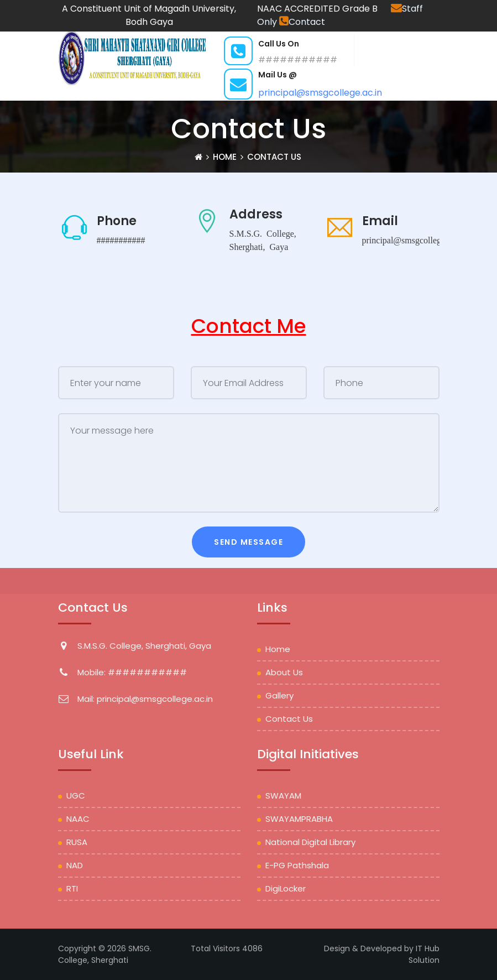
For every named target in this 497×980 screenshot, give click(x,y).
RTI (72, 888)
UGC (76, 796)
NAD (75, 865)
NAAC (78, 819)
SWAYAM (283, 796)
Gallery (279, 695)
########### (121, 239)
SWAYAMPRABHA (299, 819)
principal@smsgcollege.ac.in (320, 93)
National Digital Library (310, 842)
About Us (284, 672)
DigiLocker (286, 888)
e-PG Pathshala (297, 865)
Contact (302, 22)
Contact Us (289, 719)
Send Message (249, 542)
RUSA (77, 842)
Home (278, 649)
